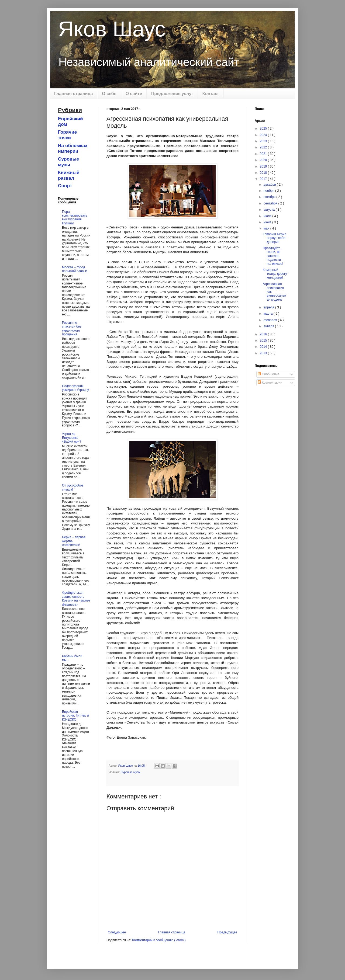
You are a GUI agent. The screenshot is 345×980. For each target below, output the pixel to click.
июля (268, 216)
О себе (109, 94)
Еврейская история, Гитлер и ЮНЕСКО (75, 716)
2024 (264, 135)
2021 (264, 154)
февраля (271, 320)
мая (267, 228)
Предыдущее (227, 932)
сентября (271, 203)
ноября (269, 191)
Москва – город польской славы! (74, 269)
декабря (270, 185)
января (269, 326)
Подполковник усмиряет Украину (75, 388)
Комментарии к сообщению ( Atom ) (159, 940)
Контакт (211, 94)
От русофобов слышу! (73, 487)
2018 (264, 173)
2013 (264, 353)
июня (268, 222)
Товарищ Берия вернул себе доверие (275, 238)
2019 (264, 166)
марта (269, 314)
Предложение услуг (172, 94)
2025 (264, 128)
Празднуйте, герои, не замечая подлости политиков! (273, 256)
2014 (264, 347)
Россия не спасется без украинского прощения (72, 329)
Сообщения (268, 374)
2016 (264, 334)
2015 (264, 340)
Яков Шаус (112, 29)
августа (270, 210)
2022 (264, 147)
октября (270, 197)
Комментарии (270, 383)
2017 (264, 179)
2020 (264, 160)
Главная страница (73, 94)
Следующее (117, 932)
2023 (264, 141)
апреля (269, 307)
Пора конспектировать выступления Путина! (75, 218)
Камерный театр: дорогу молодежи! (275, 274)
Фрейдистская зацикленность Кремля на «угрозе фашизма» (76, 598)
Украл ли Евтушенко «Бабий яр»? (72, 438)
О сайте (134, 94)
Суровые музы (130, 772)
